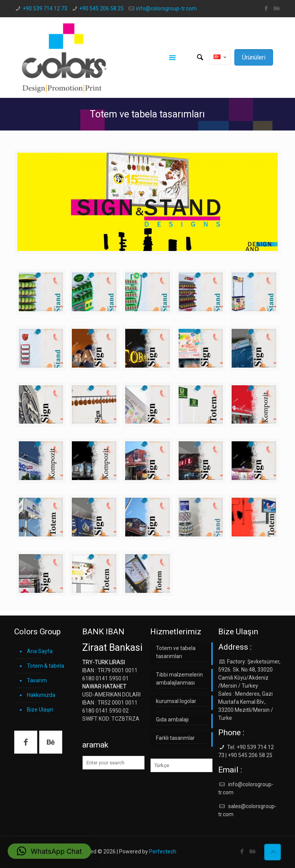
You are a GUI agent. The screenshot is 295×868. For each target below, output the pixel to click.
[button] (49, 851)
